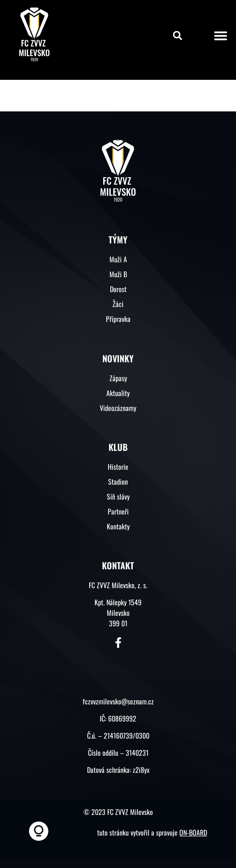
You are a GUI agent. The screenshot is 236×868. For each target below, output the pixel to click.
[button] (178, 36)
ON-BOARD (193, 832)
